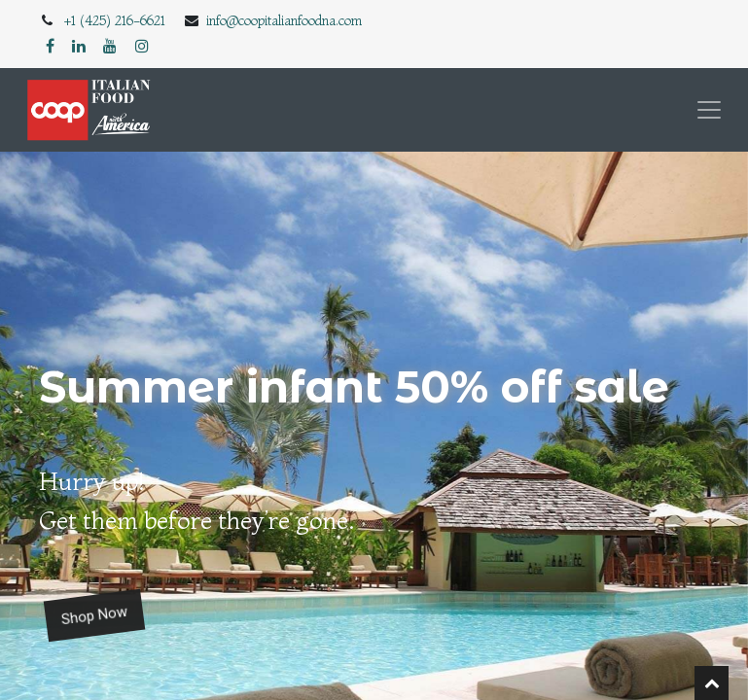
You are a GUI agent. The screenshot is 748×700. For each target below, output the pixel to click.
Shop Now (94, 616)
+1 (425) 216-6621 (115, 20)
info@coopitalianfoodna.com (284, 20)
